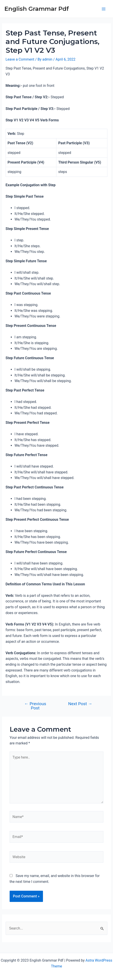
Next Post (80, 704)
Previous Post (35, 706)
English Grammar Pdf (37, 9)
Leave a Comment (20, 59)
